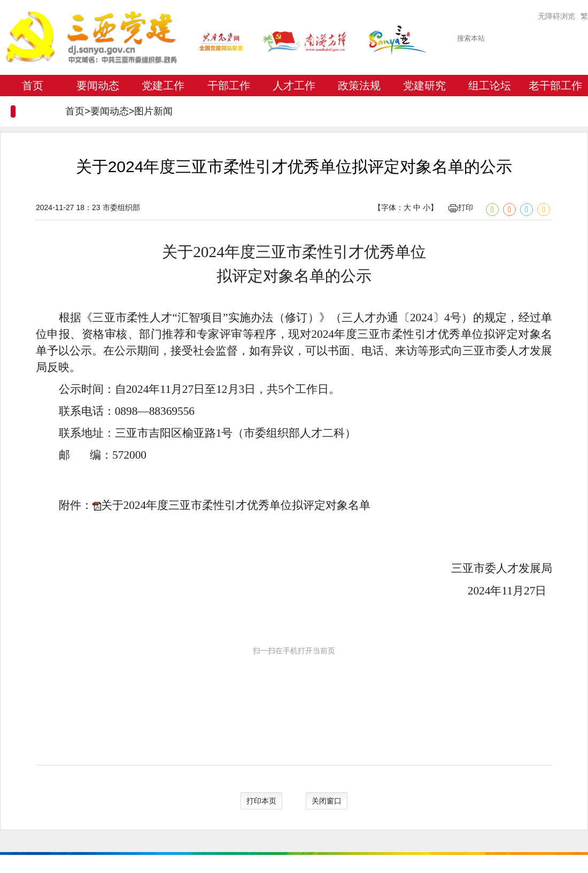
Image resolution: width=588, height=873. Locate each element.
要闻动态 (98, 86)
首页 (33, 86)
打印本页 (261, 801)
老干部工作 (555, 86)
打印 (461, 207)
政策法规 (359, 86)
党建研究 (424, 86)
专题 (33, 107)
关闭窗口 (327, 801)
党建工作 (163, 86)
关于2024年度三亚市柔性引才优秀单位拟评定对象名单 (236, 505)
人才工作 (294, 86)
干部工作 (229, 86)
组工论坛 (490, 86)
